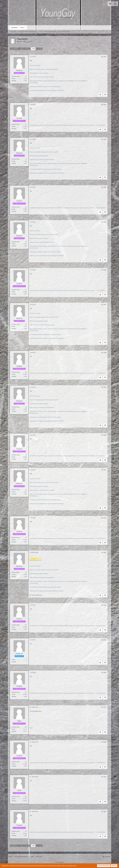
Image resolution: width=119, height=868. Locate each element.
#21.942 (104, 105)
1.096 (24, 49)
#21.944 (104, 187)
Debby (21, 42)
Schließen (114, 866)
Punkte (13, 79)
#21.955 (104, 640)
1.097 (28, 49)
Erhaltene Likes (16, 76)
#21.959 (104, 777)
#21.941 (104, 57)
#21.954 (104, 605)
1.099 (38, 49)
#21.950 (104, 435)
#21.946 (104, 270)
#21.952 (104, 518)
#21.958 (104, 742)
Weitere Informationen (104, 866)
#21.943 (104, 139)
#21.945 (104, 222)
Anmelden (110, 4)
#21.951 (104, 470)
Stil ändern (108, 857)
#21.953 (104, 553)
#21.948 (104, 353)
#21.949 (104, 387)
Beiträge (14, 81)
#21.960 (104, 812)
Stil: (60, 862)
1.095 (19, 49)
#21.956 (104, 673)
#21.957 (104, 707)
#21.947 (104, 305)
